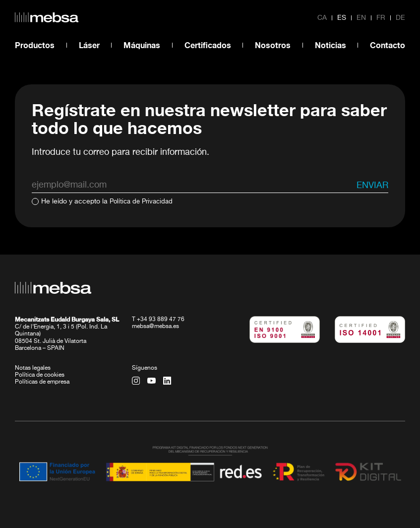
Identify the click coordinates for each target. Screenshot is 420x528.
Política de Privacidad (144, 201)
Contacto (388, 45)
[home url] (47, 17)
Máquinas (142, 45)
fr (381, 18)
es (342, 18)
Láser (89, 45)
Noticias (330, 45)
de (400, 18)
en (361, 18)
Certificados (208, 45)
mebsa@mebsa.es (155, 326)
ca (322, 18)
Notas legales (33, 368)
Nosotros (273, 45)
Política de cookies (40, 375)
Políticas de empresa (42, 382)
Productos (35, 45)
